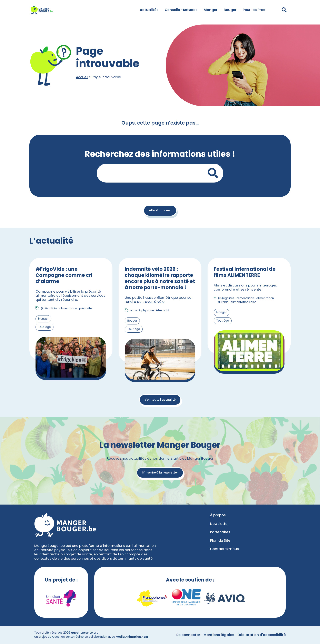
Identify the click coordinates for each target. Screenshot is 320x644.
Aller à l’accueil (160, 210)
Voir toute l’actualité (160, 400)
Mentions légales (219, 635)
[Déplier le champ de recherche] (284, 10)
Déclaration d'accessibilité (262, 635)
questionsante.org (85, 633)
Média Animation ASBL (132, 637)
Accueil (82, 77)
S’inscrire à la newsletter (160, 473)
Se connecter (188, 635)
